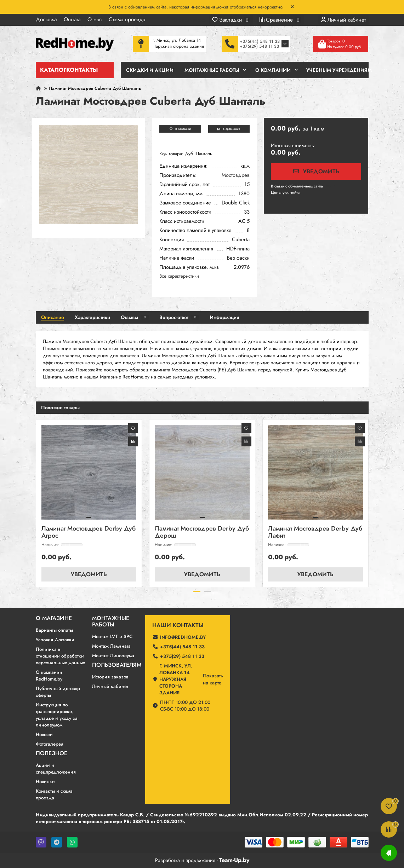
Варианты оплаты (54, 630)
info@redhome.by (183, 637)
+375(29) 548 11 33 (259, 46)
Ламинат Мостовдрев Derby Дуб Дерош (202, 533)
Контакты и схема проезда (54, 794)
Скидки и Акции (150, 70)
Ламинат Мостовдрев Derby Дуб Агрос (89, 533)
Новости (44, 734)
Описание (53, 317)
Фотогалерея (50, 744)
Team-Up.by (234, 860)
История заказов (110, 677)
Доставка (46, 19)
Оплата (72, 19)
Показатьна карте (213, 679)
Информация (224, 317)
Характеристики (92, 317)
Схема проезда (127, 19)
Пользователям (117, 665)
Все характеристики (179, 276)
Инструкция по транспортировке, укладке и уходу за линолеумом (57, 715)
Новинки (45, 782)
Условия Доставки (55, 640)
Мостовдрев (236, 175)
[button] (197, 591)
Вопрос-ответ (179, 317)
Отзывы (135, 317)
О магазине (54, 618)
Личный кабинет (110, 686)
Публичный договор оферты (58, 692)
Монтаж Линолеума (113, 656)
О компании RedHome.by (49, 676)
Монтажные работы (111, 621)
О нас (95, 19)
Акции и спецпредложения (56, 769)
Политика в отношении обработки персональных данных (60, 656)
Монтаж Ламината (111, 646)
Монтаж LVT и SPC (112, 636)
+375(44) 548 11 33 (260, 41)
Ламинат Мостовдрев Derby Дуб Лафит (315, 533)
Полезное (52, 753)
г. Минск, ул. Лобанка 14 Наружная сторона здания (176, 679)
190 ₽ (329, 186)
